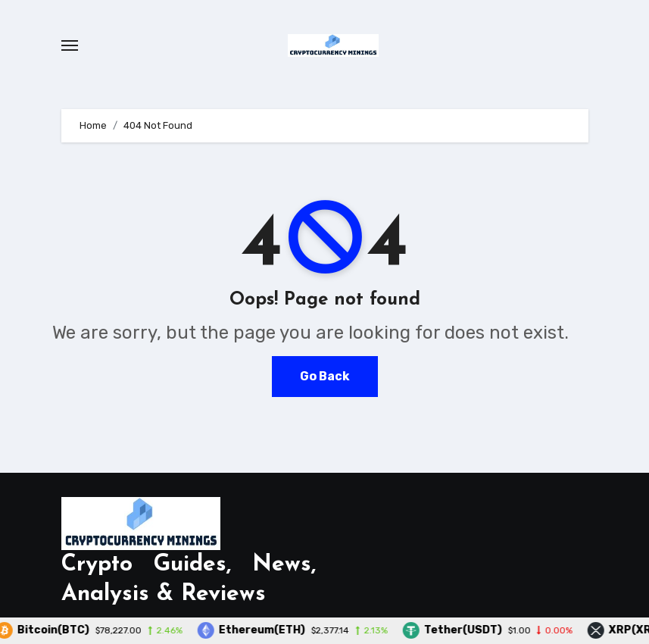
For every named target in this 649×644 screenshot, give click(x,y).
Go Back (325, 376)
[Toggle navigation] (70, 45)
